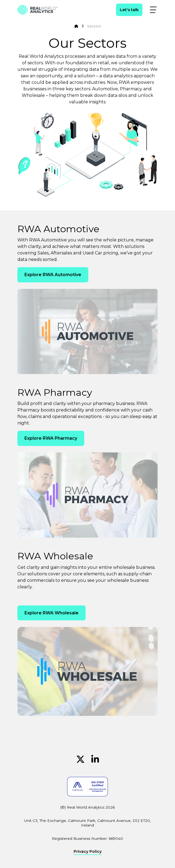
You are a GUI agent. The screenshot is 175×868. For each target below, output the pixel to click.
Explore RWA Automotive (53, 275)
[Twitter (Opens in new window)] (80, 759)
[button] (153, 10)
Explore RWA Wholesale (51, 613)
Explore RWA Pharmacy (51, 438)
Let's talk (129, 10)
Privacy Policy (88, 852)
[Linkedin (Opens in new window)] (95, 759)
